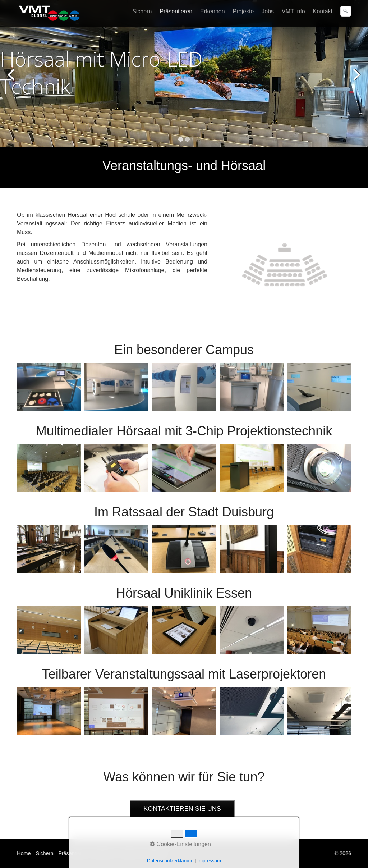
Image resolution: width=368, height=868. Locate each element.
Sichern (142, 11)
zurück (13, 79)
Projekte (243, 11)
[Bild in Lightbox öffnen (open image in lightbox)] (285, 265)
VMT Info (293, 11)
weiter (355, 79)
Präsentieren (176, 11)
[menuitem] (142, 12)
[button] (182, 809)
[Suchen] (346, 11)
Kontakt (323, 11)
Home (24, 853)
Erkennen (213, 11)
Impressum (155, 853)
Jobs (268, 11)
